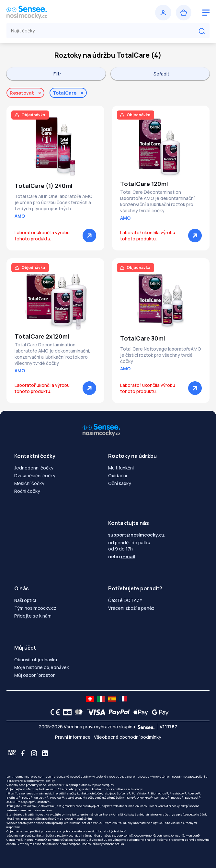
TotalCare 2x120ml (42, 336)
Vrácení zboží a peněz (131, 608)
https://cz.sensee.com (22, 793)
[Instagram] (34, 753)
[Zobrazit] (89, 236)
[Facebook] (23, 753)
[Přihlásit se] (163, 13)
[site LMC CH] (90, 699)
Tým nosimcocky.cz (35, 608)
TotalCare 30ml (143, 338)
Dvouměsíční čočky (35, 475)
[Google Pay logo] (158, 712)
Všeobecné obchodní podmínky (128, 737)
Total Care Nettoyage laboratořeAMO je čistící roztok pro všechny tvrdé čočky (161, 355)
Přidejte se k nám (33, 616)
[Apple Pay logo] (139, 712)
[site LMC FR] (123, 699)
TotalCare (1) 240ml (44, 186)
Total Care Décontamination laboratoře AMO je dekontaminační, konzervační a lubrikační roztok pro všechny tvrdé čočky (158, 201)
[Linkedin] (45, 753)
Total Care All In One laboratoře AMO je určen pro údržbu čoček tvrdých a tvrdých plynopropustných (54, 202)
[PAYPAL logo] (118, 712)
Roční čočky (27, 491)
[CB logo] (66, 712)
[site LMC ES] (112, 699)
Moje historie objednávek (42, 667)
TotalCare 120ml (144, 184)
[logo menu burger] (206, 13)
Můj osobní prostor (34, 675)
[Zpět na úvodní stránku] (56, 13)
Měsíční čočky (29, 483)
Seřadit (161, 74)
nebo (122, 556)
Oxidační (118, 475)
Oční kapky (120, 483)
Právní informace (73, 737)
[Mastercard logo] (78, 712)
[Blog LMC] (12, 753)
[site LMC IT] (101, 699)
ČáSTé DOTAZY (125, 600)
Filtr (57, 74)
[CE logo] (53, 712)
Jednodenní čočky (34, 468)
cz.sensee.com (41, 810)
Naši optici (25, 600)
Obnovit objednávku (36, 660)
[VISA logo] (94, 712)
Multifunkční (121, 468)
